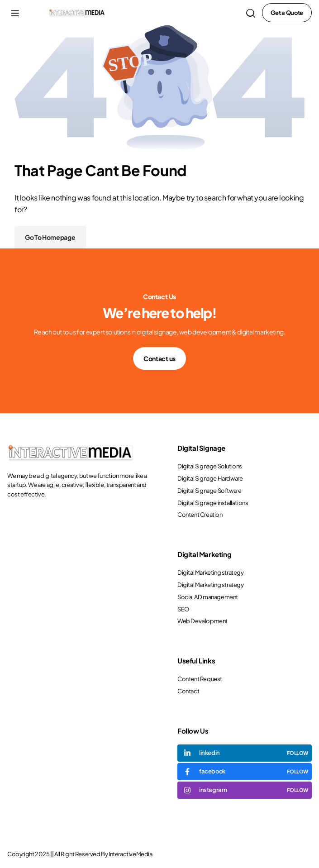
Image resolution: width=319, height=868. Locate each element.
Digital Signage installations (213, 503)
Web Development (202, 621)
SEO (183, 609)
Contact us (159, 358)
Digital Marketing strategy (211, 572)
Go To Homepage (50, 237)
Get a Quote (287, 13)
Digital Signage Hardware (210, 478)
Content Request (200, 679)
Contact (188, 691)
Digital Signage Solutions (210, 466)
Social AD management (208, 597)
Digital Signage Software (209, 491)
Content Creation (200, 515)
